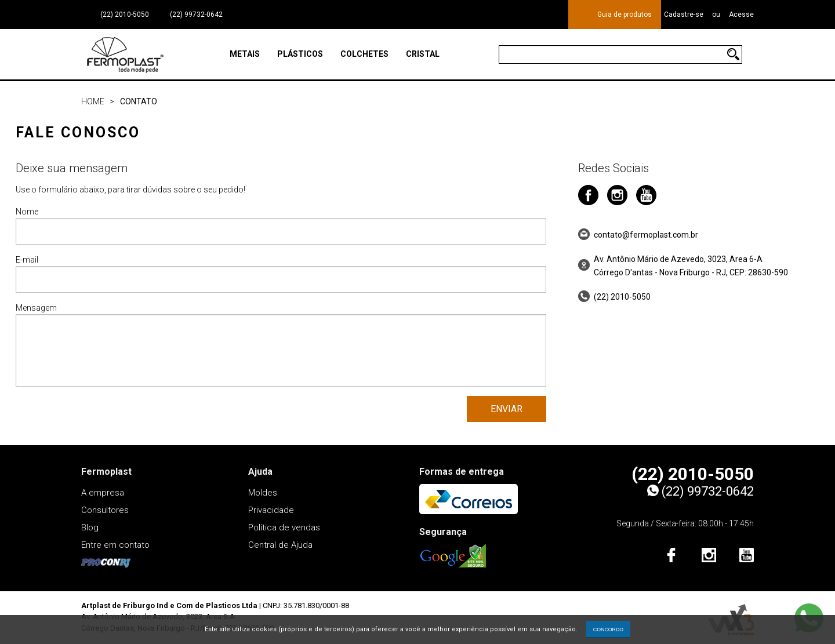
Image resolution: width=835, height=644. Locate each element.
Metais (245, 54)
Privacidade (271, 510)
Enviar (507, 409)
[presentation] (104, 419)
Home (93, 101)
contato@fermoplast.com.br (646, 235)
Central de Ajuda (280, 545)
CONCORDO (608, 630)
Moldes (263, 493)
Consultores (105, 510)
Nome (281, 226)
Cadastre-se (684, 14)
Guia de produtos (625, 14)
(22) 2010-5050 (125, 14)
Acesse (741, 14)
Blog (90, 527)
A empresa (103, 493)
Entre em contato (115, 545)
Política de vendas (284, 527)
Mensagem (281, 345)
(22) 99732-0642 (195, 14)
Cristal (423, 54)
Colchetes (364, 54)
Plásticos (300, 54)
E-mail (281, 274)
